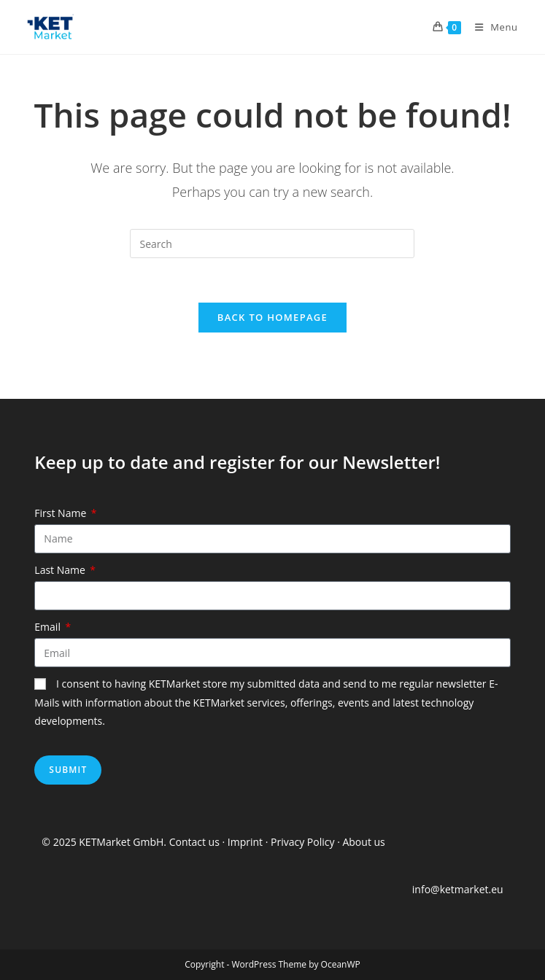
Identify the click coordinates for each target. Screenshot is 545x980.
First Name (62, 513)
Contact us (194, 842)
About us (363, 842)
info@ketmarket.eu (458, 889)
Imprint (247, 842)
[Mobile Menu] (491, 27)
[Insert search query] (272, 244)
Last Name (61, 570)
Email (49, 627)
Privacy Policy (302, 842)
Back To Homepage (272, 317)
